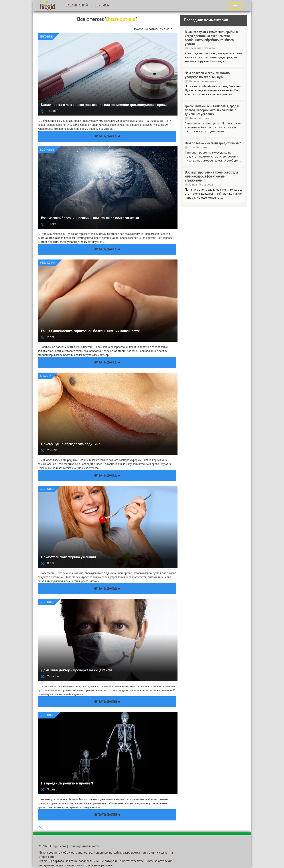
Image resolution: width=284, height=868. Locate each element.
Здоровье (47, 150)
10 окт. (49, 224)
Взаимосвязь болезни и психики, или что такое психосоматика (90, 218)
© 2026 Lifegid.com (52, 846)
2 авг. (48, 337)
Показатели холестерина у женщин (68, 557)
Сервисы (102, 6)
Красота (46, 376)
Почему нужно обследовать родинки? (70, 444)
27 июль (50, 676)
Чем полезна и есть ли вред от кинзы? (213, 144)
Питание (46, 37)
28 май (49, 450)
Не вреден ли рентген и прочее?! (67, 784)
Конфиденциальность (84, 846)
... (226, 132)
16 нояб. (50, 111)
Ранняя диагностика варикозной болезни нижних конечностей (91, 331)
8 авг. (48, 563)
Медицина (48, 263)
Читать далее (105, 136)
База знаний (77, 6)
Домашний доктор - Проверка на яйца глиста (77, 670)
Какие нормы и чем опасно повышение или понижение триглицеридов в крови (104, 105)
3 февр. (50, 789)
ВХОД (235, 5)
